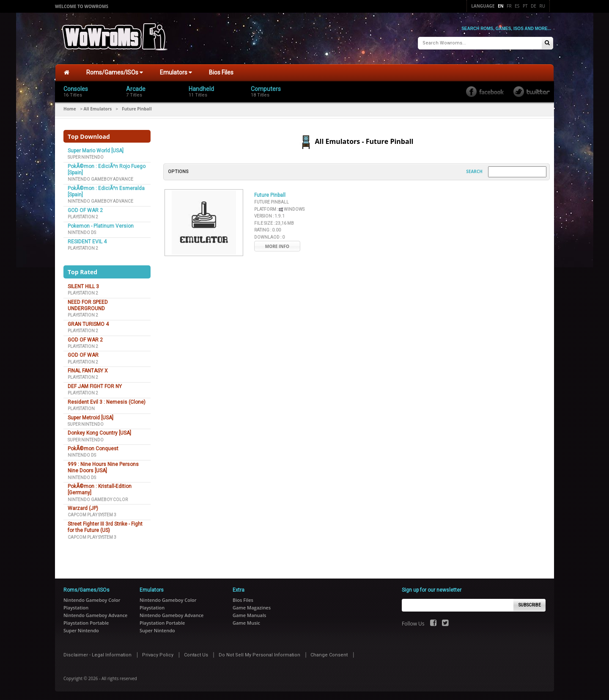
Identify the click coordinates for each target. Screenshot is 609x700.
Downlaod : (269, 237)
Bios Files (221, 72)
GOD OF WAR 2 (85, 210)
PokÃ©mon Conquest (93, 449)
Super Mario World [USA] (96, 151)
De (534, 6)
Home (70, 109)
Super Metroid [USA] (91, 418)
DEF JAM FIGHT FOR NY (95, 386)
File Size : (274, 223)
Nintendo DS (82, 233)
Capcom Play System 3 (92, 515)
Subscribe (530, 605)
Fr (509, 6)
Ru (542, 6)
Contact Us (196, 655)
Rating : (267, 230)
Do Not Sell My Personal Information (259, 655)
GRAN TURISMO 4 (88, 324)
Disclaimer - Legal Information (97, 655)
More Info (277, 246)
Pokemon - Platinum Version (101, 226)
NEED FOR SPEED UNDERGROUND (88, 305)
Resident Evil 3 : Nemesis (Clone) (107, 402)
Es (517, 6)
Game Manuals (249, 615)
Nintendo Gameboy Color (98, 500)
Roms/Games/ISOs (115, 72)
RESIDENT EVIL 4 (87, 242)
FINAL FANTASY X (88, 371)
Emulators (176, 72)
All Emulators (98, 109)
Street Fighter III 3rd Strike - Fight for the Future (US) (105, 527)
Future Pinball (270, 195)
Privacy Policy (158, 655)
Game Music (246, 623)
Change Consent (329, 655)
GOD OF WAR (83, 355)
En (501, 6)
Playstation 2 (83, 217)
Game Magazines (252, 608)
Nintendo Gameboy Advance (100, 179)
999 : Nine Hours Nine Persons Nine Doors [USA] (103, 467)
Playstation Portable (86, 623)
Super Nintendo (86, 157)
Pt (525, 6)
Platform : (279, 209)
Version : (269, 216)
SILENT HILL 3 (83, 287)
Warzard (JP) (83, 508)
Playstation (81, 409)
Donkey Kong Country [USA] (99, 433)
